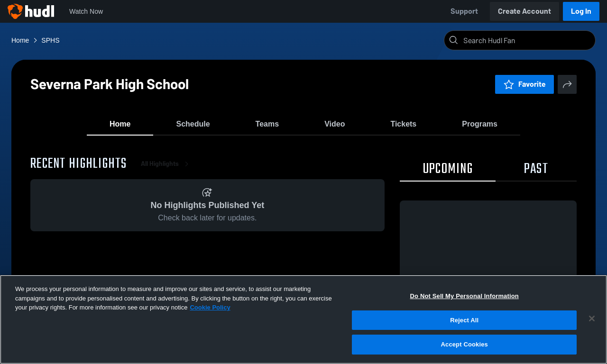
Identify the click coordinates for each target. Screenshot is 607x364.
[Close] (592, 318)
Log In (581, 11)
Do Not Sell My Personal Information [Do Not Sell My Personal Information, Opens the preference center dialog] (464, 296)
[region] (303, 319)
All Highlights (166, 170)
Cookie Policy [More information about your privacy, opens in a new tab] (210, 307)
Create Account (524, 11)
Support (464, 11)
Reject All (464, 320)
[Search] (527, 40)
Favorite (524, 84)
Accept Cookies (464, 344)
